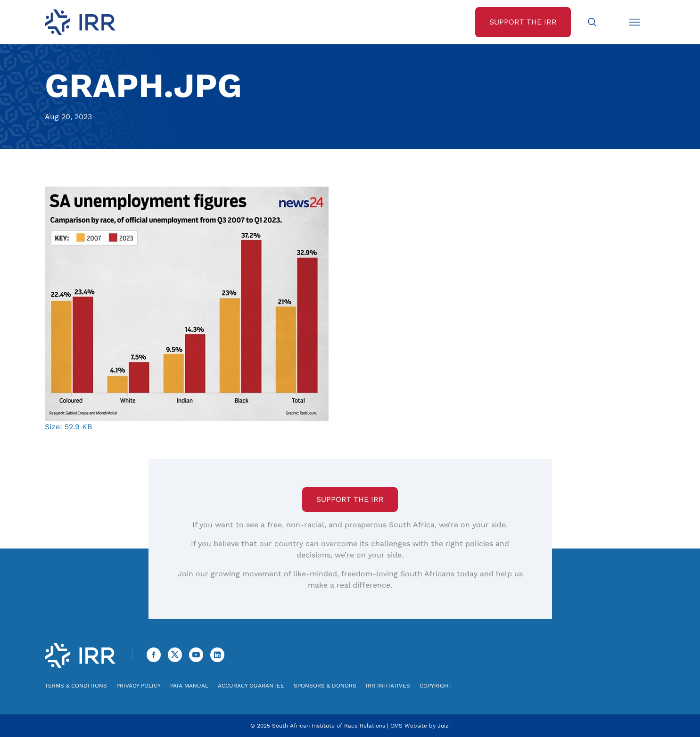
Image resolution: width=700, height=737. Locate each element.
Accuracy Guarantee (251, 686)
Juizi (444, 726)
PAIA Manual (189, 686)
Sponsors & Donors (325, 686)
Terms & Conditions (76, 686)
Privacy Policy (139, 686)
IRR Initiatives (388, 686)
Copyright (436, 686)
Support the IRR (350, 499)
